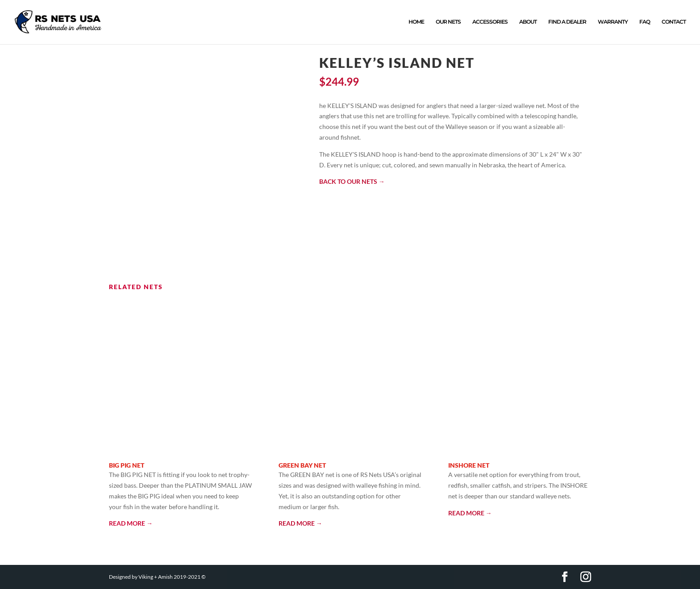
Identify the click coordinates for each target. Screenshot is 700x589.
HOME (416, 22)
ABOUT (528, 22)
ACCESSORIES (490, 22)
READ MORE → (131, 524)
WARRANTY (613, 22)
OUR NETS (448, 22)
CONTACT (674, 22)
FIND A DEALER (567, 22)
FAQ (645, 22)
